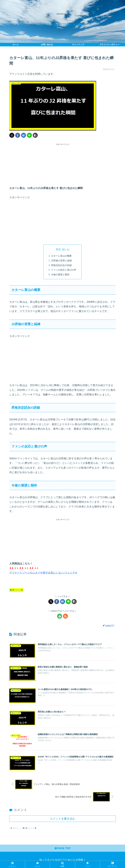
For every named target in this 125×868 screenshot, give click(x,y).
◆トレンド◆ (16, 590)
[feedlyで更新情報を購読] (60, 616)
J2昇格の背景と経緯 (61, 260)
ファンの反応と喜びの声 (64, 270)
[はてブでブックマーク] (24, 135)
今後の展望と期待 (60, 274)
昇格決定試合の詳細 (61, 265)
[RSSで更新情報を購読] (65, 616)
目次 (58, 249)
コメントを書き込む (63, 818)
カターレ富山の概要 (61, 256)
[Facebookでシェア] (18, 135)
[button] (35, 135)
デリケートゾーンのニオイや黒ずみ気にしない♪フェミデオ (43, 573)
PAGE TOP (62, 848)
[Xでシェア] (12, 135)
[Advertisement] (63, 166)
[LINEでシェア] (29, 135)
